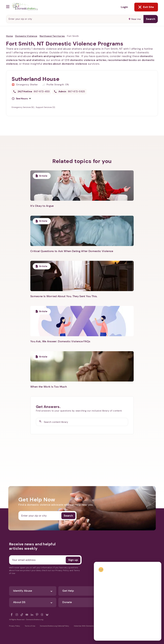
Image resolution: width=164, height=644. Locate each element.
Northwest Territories (52, 36)
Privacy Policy (15, 626)
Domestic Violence (26, 36)
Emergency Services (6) (23, 107)
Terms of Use (30, 626)
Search (151, 19)
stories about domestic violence (65, 64)
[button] (21, 99)
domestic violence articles (88, 60)
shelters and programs (47, 56)
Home (9, 36)
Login (124, 7)
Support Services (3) (45, 107)
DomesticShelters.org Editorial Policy (55, 626)
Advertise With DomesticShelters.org (89, 626)
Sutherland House (35, 79)
